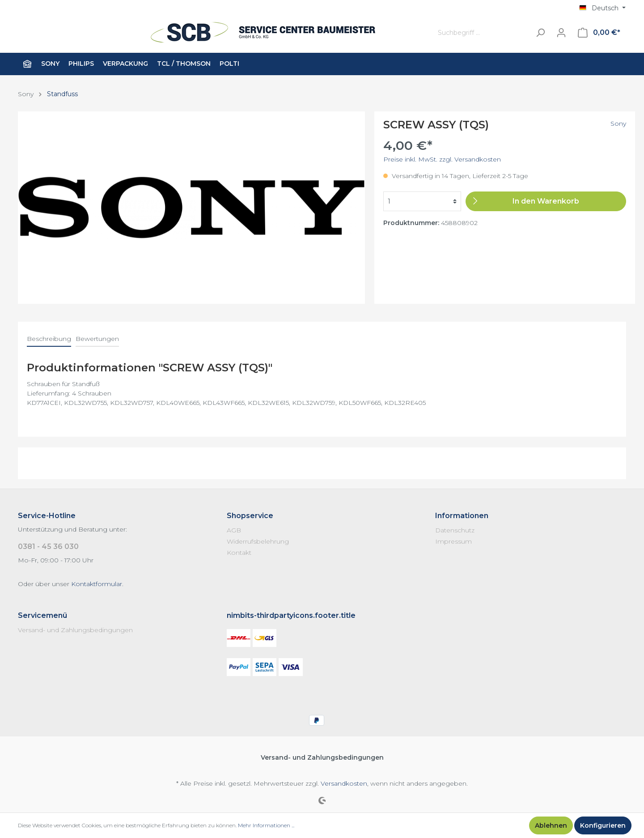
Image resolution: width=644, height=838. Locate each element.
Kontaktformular (97, 584)
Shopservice (250, 516)
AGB (234, 530)
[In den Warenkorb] (546, 201)
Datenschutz (455, 530)
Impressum (453, 541)
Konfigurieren (603, 825)
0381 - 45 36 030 (48, 547)
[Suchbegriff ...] (482, 33)
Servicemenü (42, 615)
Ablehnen (551, 825)
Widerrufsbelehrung (258, 541)
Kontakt (239, 553)
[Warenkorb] (599, 33)
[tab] (49, 339)
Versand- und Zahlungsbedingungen (75, 630)
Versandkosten (344, 783)
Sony (618, 123)
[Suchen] (540, 33)
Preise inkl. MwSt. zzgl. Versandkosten (442, 159)
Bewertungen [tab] (97, 339)
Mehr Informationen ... (266, 825)
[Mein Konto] (561, 33)
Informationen (462, 516)
